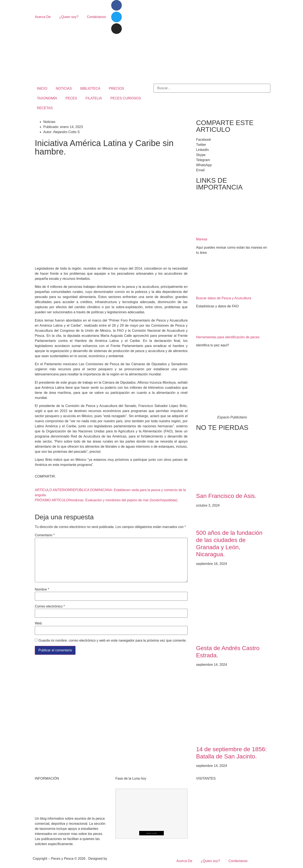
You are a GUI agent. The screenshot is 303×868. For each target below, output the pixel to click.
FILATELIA (94, 98)
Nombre (42, 589)
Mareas (202, 239)
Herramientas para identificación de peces (228, 337)
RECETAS (45, 108)
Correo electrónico (50, 606)
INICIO (42, 88)
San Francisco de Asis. (226, 496)
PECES (71, 98)
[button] (232, 140)
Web (38, 623)
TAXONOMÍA (47, 98)
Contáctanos (96, 17)
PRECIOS (116, 88)
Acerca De (43, 17)
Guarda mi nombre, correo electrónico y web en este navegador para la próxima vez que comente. (112, 641)
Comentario (45, 535)
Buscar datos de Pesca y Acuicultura (224, 298)
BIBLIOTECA (90, 88)
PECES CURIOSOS (126, 98)
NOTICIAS (64, 88)
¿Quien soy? (69, 17)
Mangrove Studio (121, 859)
